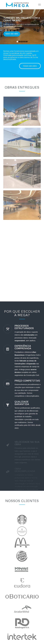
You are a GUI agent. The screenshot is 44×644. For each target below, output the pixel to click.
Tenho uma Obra (12, 33)
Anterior (2, 27)
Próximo (42, 27)
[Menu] (39, 5)
